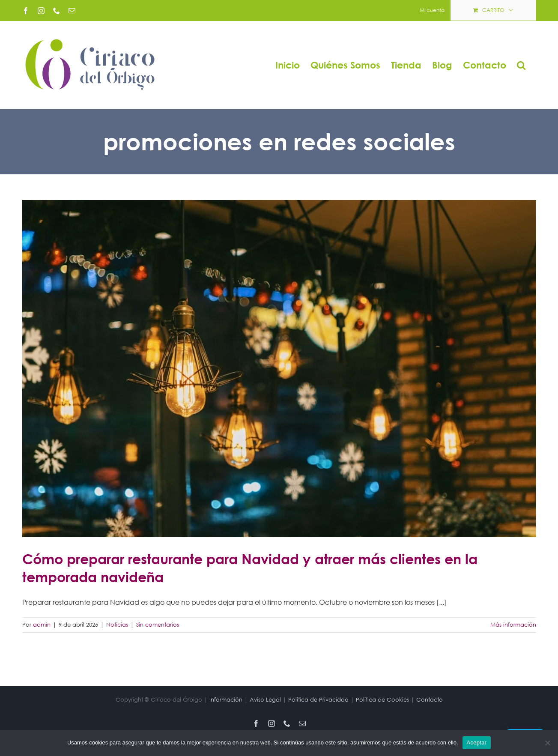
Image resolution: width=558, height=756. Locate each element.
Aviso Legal (265, 700)
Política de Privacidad (318, 700)
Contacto (430, 700)
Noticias (117, 625)
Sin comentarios (158, 625)
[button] (521, 65)
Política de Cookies (382, 700)
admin (42, 625)
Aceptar (477, 743)
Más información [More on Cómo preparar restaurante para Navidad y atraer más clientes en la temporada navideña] (513, 625)
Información (226, 700)
